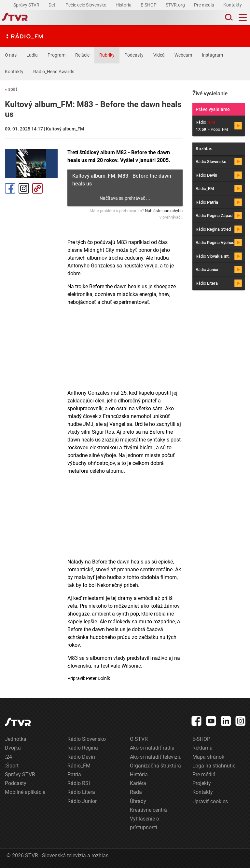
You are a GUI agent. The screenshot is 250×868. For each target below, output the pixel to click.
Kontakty (233, 5)
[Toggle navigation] (243, 17)
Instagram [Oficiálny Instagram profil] (24, 188)
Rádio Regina (83, 748)
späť (11, 89)
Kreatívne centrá (148, 810)
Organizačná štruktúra (155, 766)
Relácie (82, 55)
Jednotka (16, 739)
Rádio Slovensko (87, 739)
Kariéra (138, 783)
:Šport (12, 766)
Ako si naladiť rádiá (152, 748)
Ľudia (32, 55)
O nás (11, 55)
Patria (74, 774)
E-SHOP (149, 5)
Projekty (202, 783)
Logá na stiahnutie (214, 766)
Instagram (212, 55)
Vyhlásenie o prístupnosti (145, 823)
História (124, 5)
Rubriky (107, 55)
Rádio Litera (81, 792)
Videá (159, 55)
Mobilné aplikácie (25, 792)
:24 (8, 757)
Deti (53, 5)
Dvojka (13, 748)
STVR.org (176, 5)
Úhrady (138, 801)
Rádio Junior (82, 801)
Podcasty (134, 55)
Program (56, 55)
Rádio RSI (79, 783)
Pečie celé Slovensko (86, 5)
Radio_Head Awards (54, 72)
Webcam (183, 55)
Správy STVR (27, 5)
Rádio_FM (79, 766)
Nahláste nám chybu (164, 211)
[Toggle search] (228, 17)
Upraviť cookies (210, 801)
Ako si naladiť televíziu (156, 757)
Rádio (211, 162)
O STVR (139, 739)
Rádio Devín (81, 757)
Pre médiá (205, 5)
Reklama (202, 748)
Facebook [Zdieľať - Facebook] (10, 188)
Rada (136, 792)
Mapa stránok (208, 757)
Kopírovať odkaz (37, 188)
